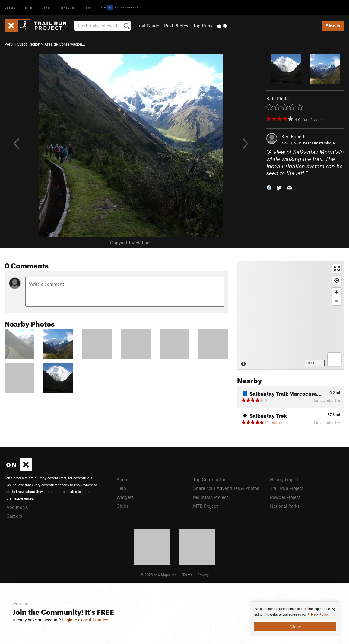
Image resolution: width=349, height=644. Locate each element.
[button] (269, 187)
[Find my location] (337, 280)
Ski (89, 7)
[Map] (291, 315)
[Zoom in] (337, 292)
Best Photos (176, 26)
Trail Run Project (287, 488)
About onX (17, 507)
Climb (10, 7)
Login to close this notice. (86, 620)
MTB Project (205, 506)
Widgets (125, 497)
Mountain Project (211, 497)
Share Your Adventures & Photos (226, 488)
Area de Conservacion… (65, 44)
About (123, 479)
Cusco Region (29, 44)
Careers (14, 516)
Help (121, 488)
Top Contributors (210, 479)
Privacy (203, 575)
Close (295, 627)
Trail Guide (148, 26)
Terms (187, 575)
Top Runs (203, 26)
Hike (46, 7)
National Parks (285, 506)
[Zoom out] (337, 301)
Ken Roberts (294, 136)
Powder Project (285, 497)
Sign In (333, 26)
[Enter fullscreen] (337, 269)
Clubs (122, 506)
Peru (9, 44)
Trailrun (68, 7)
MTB (29, 7)
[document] (295, 619)
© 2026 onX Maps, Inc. (159, 575)
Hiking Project (284, 479)
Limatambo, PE (325, 143)
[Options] (334, 359)
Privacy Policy (318, 615)
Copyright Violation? (131, 243)
